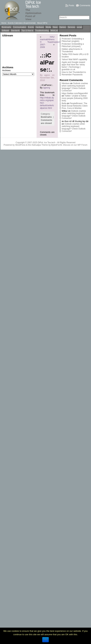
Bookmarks (6, 27)
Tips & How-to (27, 31)
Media (48, 27)
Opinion (63, 27)
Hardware (40, 27)
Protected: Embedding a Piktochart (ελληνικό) (73, 45)
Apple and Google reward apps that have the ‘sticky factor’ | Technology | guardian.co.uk (73, 66)
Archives (6, 70)
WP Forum (82, 145)
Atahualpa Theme (40, 145)
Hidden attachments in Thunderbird (72, 50)
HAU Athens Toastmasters (54, 39)
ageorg (47, 88)
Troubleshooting (42, 31)
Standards (15, 31)
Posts (71, 5)
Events (31, 27)
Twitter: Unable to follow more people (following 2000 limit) (75, 98)
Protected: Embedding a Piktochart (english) (73, 40)
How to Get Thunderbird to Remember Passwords (74, 73)
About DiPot (42, 23)
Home (4, 23)
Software (5, 31)
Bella (64, 103)
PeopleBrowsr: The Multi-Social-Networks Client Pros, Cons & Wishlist (75, 106)
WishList (54, 31)
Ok (45, 639)
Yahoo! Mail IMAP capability (74, 59)
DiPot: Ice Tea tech (33, 4)
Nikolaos (66, 83)
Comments (85, 5)
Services (71, 27)
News (55, 27)
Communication (20, 27)
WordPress (20, 145)
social (79, 27)
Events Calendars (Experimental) (22, 23)
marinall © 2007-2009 (44, 43)
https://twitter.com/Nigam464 (75, 93)
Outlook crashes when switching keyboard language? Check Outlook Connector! (75, 87)
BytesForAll (56, 145)
